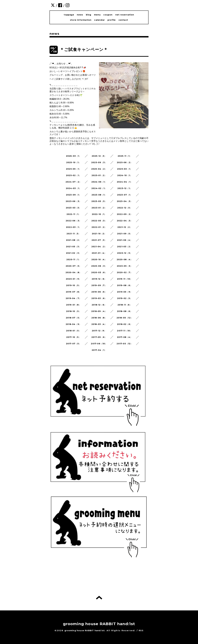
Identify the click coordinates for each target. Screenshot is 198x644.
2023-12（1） (125, 188)
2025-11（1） (125, 156)
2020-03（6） (99, 272)
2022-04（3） (125, 221)
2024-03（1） (73, 188)
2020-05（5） (125, 266)
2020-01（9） (73, 279)
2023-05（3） (99, 201)
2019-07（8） (73, 292)
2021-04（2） (99, 247)
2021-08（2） (73, 240)
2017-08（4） (125, 337)
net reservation (125, 15)
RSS (141, 631)
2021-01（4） (99, 253)
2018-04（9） (73, 324)
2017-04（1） (99, 350)
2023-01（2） (99, 208)
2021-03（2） (125, 247)
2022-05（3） (99, 221)
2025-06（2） (125, 162)
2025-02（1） (73, 175)
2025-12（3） (99, 156)
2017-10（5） (73, 337)
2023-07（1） (125, 195)
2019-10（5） (73, 285)
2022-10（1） (99, 214)
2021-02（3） (73, 253)
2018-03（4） (99, 324)
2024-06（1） (99, 182)
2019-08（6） (125, 285)
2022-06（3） (73, 221)
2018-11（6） (125, 305)
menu (97, 15)
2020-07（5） (73, 266)
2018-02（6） (125, 324)
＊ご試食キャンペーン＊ (84, 49)
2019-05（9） (125, 292)
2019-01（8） (73, 305)
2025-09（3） (99, 162)
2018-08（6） (125, 311)
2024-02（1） (99, 188)
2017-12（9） (99, 331)
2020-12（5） (125, 253)
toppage (69, 15)
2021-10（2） (99, 234)
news (80, 15)
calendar (99, 20)
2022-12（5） (125, 208)
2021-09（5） (125, 234)
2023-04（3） (125, 201)
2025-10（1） (73, 162)
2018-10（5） (73, 311)
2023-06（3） (73, 201)
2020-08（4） (125, 259)
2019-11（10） (125, 279)
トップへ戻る (99, 598)
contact (123, 20)
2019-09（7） (99, 285)
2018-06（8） (99, 318)
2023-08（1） (99, 195)
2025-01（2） (99, 175)
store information (81, 20)
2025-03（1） (125, 169)
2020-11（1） (73, 259)
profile (112, 20)
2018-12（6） (99, 305)
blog (89, 15)
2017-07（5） (73, 344)
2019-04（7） (73, 298)
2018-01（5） (73, 331)
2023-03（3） (73, 208)
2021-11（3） (73, 234)
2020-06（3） (99, 266)
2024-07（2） (73, 182)
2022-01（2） (99, 227)
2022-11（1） (73, 214)
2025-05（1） (73, 169)
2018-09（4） (99, 311)
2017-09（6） (99, 337)
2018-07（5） (73, 318)
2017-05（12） (125, 344)
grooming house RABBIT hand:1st (99, 624)
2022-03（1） (73, 227)
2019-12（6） (99, 279)
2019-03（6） (99, 298)
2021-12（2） (125, 227)
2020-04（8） (73, 272)
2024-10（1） (125, 175)
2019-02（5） (125, 298)
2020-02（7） (125, 272)
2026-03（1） (73, 156)
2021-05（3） (73, 247)
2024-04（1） (125, 182)
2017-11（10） (125, 331)
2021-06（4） (125, 240)
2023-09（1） (73, 195)
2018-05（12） (125, 318)
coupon (108, 15)
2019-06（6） (99, 292)
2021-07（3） (99, 240)
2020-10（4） (99, 259)
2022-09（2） (125, 214)
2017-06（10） (99, 344)
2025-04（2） (99, 169)
